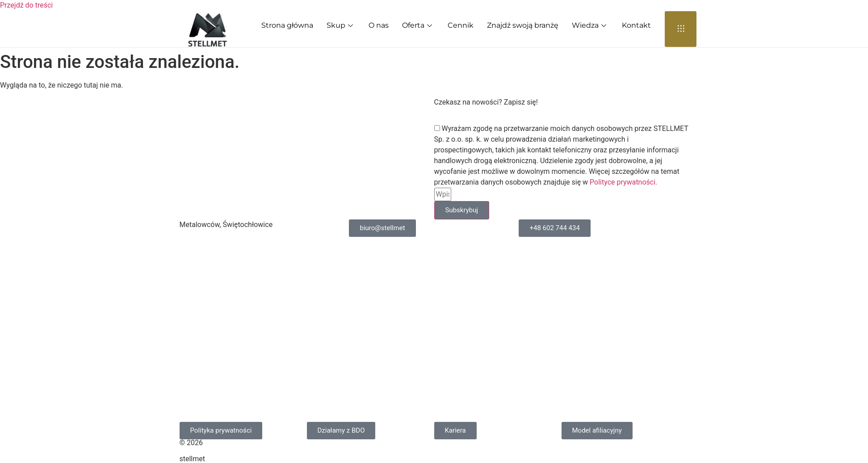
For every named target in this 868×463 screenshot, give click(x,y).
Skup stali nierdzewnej (224, 309)
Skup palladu (378, 391)
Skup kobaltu (378, 247)
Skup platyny (378, 411)
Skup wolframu (382, 288)
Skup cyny (205, 391)
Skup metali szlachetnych (229, 288)
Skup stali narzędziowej (226, 329)
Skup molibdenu (383, 267)
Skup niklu (374, 329)
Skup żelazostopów (389, 350)
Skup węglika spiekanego (229, 247)
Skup (341, 25)
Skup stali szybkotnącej (226, 370)
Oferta (418, 25)
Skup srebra (207, 411)
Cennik (461, 25)
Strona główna (287, 25)
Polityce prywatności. (623, 182)
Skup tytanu (377, 309)
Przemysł (542, 329)
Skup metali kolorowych (396, 370)
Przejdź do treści (26, 5)
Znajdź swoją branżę (523, 25)
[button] (455, 431)
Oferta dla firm (551, 267)
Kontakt (636, 25)
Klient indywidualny (558, 288)
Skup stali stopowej (219, 350)
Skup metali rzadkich (222, 267)
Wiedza (590, 25)
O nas (379, 25)
